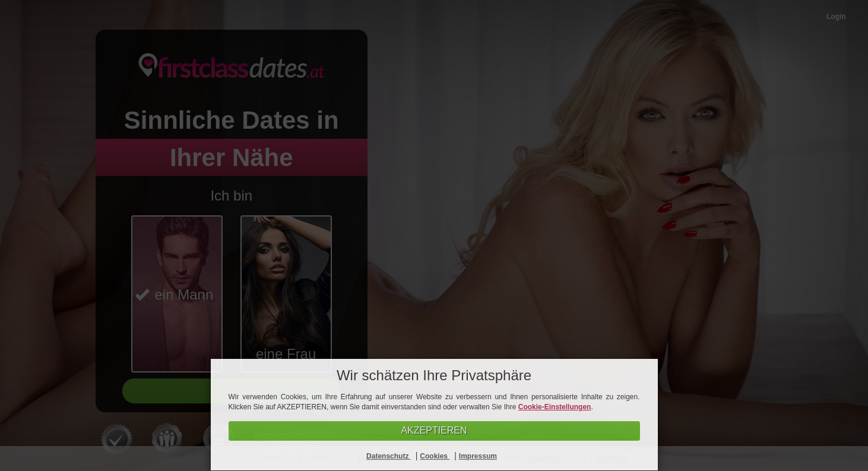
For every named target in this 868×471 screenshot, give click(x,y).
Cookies (435, 456)
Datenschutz (389, 456)
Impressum (478, 456)
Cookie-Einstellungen (555, 407)
